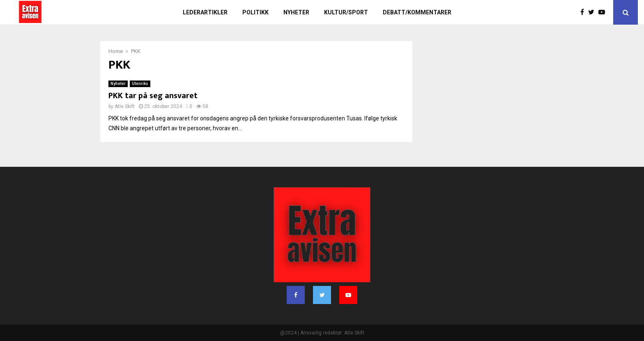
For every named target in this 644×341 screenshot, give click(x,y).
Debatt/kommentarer (417, 12)
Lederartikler (205, 12)
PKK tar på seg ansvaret (153, 96)
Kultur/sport (346, 12)
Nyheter (296, 12)
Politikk (255, 12)
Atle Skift (125, 106)
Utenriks (140, 84)
